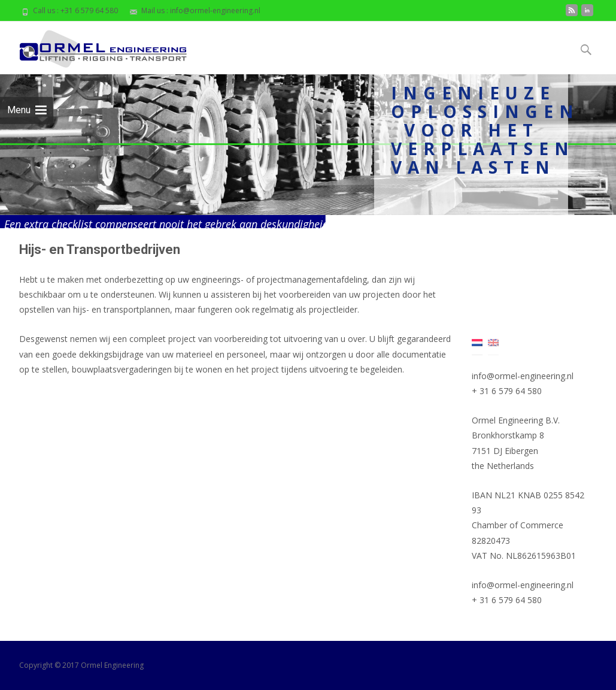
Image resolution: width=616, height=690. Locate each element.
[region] (308, 151)
